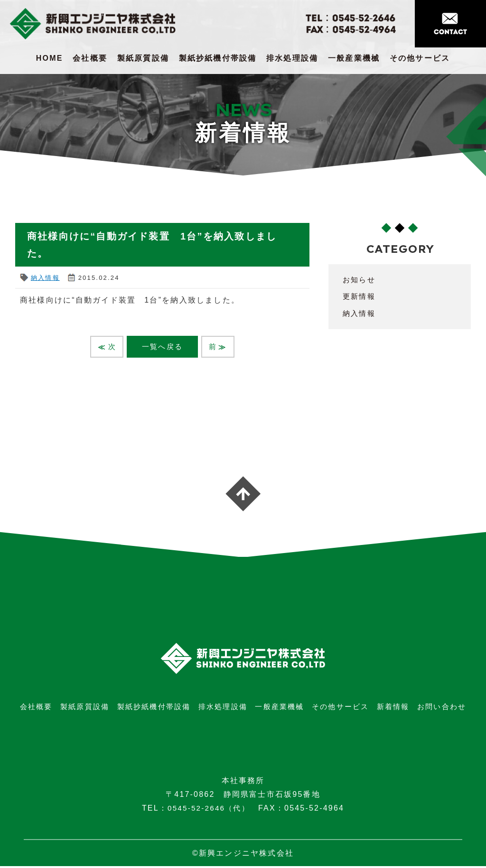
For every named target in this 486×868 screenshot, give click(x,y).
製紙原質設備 (143, 58)
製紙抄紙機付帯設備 (218, 58)
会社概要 (90, 58)
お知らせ (360, 280)
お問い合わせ (442, 708)
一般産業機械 (354, 58)
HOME (50, 58)
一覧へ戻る (163, 347)
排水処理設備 (292, 58)
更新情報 (360, 296)
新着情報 (393, 708)
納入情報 (45, 278)
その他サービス (420, 58)
